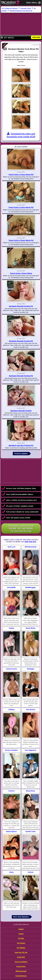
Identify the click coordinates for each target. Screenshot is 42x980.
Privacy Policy (21, 967)
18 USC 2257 (21, 957)
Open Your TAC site (21, 952)
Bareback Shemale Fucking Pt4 (21, 306)
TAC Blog (21, 938)
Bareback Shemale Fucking (21, 411)
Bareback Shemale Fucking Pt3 (21, 341)
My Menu (7, 38)
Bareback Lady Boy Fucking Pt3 (21, 445)
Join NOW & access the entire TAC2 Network (21, 529)
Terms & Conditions (21, 962)
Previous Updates (21, 454)
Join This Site (30, 542)
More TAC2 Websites (21, 917)
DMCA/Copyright (21, 971)
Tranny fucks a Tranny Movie (21, 273)
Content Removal (21, 976)
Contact (21, 934)
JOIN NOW (36, 37)
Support (21, 929)
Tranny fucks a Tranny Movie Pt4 (21, 175)
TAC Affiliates (21, 948)
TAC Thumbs (21, 943)
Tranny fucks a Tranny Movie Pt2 (21, 240)
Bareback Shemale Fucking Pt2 (21, 376)
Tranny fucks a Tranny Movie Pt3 (21, 207)
